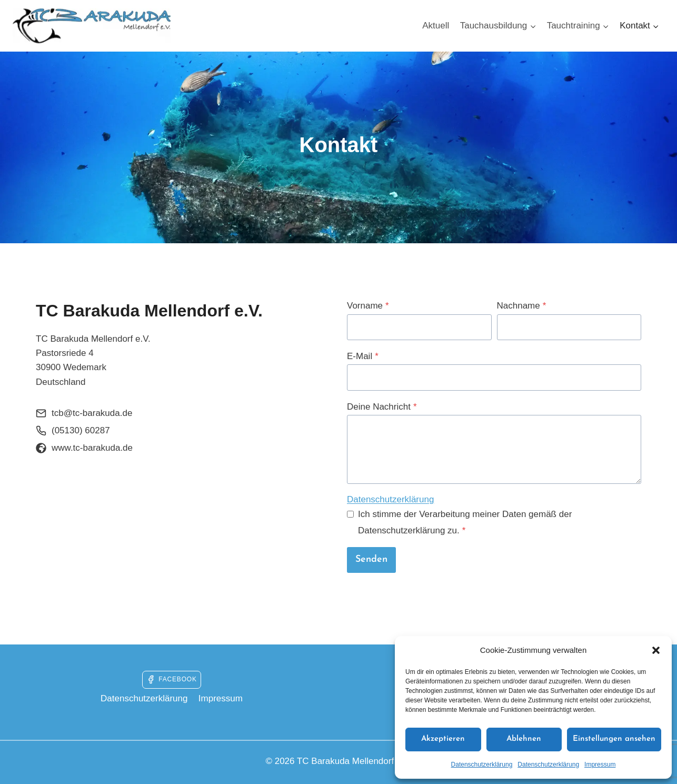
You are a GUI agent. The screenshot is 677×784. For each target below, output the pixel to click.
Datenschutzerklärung (482, 765)
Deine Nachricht (382, 407)
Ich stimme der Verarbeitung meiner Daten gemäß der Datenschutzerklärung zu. (465, 522)
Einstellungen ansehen (614, 739)
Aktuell (436, 26)
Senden (371, 559)
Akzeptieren (443, 739)
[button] (656, 650)
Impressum (600, 765)
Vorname (368, 306)
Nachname (522, 306)
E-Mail (363, 356)
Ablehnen (524, 739)
